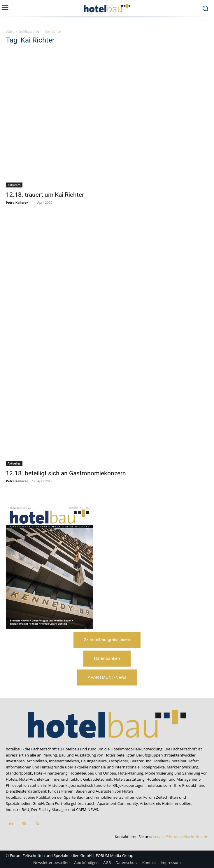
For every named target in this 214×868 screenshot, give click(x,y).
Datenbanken (107, 658)
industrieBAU (17, 809)
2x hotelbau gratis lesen (107, 639)
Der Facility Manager (49, 809)
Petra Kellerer (17, 202)
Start (10, 31)
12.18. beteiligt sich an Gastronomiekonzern (66, 473)
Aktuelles (14, 185)
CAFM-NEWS (87, 809)
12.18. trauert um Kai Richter (45, 195)
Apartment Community (118, 803)
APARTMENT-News (107, 677)
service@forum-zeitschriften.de (181, 837)
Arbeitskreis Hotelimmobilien (166, 803)
